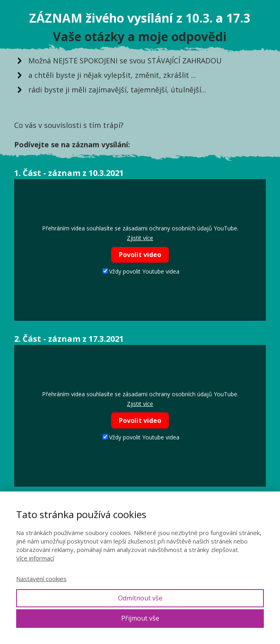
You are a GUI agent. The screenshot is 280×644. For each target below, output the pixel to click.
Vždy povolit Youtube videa (141, 271)
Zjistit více (140, 238)
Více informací (35, 558)
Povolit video (140, 255)
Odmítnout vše (140, 598)
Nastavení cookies (41, 579)
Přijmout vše (140, 618)
